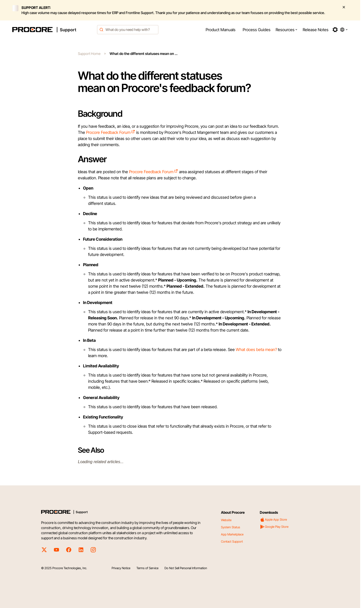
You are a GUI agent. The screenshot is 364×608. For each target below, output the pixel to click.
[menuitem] (221, 30)
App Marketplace (232, 534)
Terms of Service (147, 568)
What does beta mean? (256, 349)
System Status (231, 527)
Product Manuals (221, 30)
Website (226, 520)
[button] (287, 30)
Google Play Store (274, 527)
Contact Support (232, 541)
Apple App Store (273, 520)
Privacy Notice (121, 568)
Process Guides (257, 30)
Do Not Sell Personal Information (186, 568)
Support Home (89, 54)
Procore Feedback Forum (111, 132)
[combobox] (128, 30)
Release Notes (316, 30)
